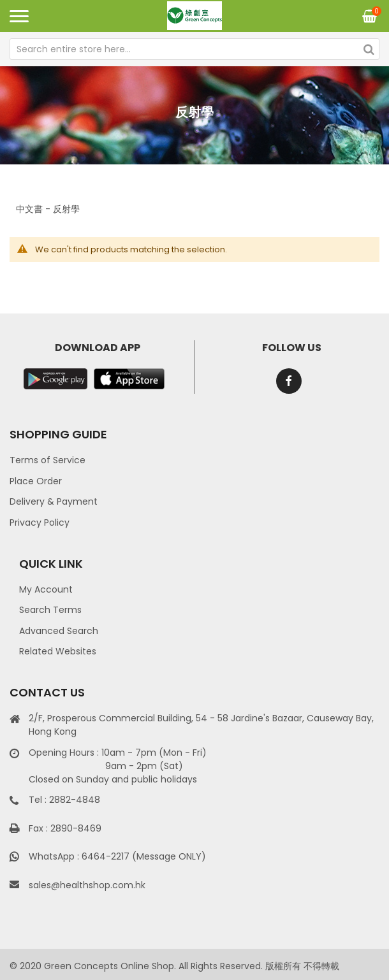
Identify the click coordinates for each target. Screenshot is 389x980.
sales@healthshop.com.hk (87, 885)
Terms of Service (48, 460)
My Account (46, 589)
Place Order (36, 481)
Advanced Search (59, 631)
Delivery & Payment (54, 501)
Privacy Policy (40, 522)
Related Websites (58, 651)
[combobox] (194, 49)
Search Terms (50, 610)
